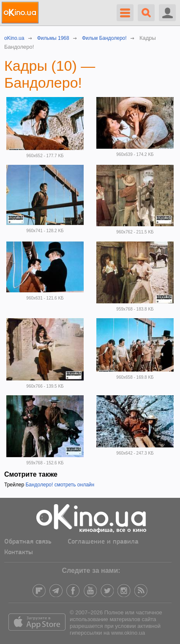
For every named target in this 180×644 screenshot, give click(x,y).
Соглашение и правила (103, 542)
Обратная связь (28, 542)
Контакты (19, 552)
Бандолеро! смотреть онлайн (60, 485)
